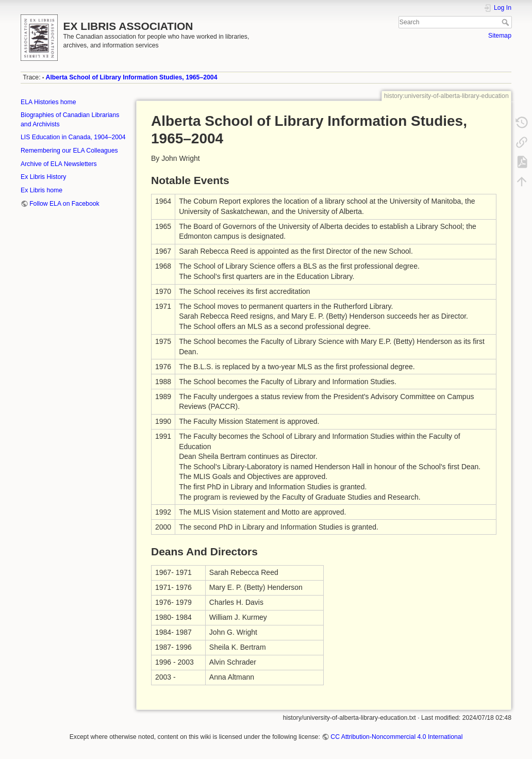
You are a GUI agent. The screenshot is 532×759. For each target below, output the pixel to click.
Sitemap (500, 36)
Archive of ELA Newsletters (59, 164)
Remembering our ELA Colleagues (69, 151)
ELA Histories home (48, 102)
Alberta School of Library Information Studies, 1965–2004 (132, 77)
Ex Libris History (44, 177)
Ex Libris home (41, 190)
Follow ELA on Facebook (64, 204)
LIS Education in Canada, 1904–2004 (73, 137)
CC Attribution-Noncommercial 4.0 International (396, 737)
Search (506, 22)
